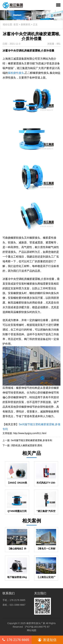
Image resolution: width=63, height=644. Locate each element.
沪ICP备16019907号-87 (37, 627)
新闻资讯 (26, 24)
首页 (16, 24)
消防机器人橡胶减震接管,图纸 (27, 445)
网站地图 (32, 630)
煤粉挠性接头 (16, 73)
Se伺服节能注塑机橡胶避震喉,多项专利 (32, 440)
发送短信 (47, 640)
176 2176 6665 (16, 640)
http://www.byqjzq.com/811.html (30, 433)
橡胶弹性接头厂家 (36, 623)
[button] (58, 5)
